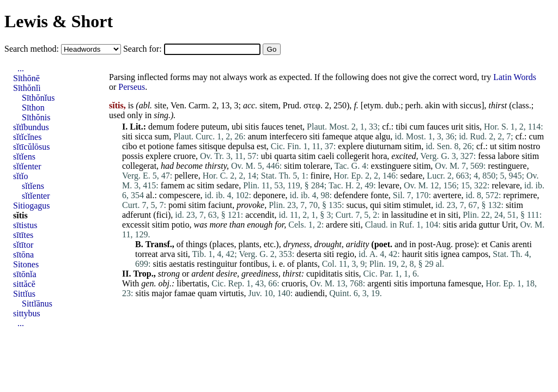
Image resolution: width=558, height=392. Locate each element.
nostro (529, 146)
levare (389, 185)
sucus (356, 205)
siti (128, 136)
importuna (428, 283)
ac (191, 185)
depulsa (241, 146)
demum (161, 127)
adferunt (137, 215)
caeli (326, 156)
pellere (186, 176)
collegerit (353, 156)
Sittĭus (24, 294)
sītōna (23, 255)
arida (468, 225)
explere (351, 146)
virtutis (231, 293)
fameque (337, 136)
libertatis (192, 283)
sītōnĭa (25, 274)
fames (186, 146)
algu (383, 136)
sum (162, 136)
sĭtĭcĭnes (27, 137)
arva (168, 254)
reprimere (520, 195)
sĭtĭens (24, 157)
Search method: (33, 49)
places (223, 244)
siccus (471, 105)
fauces (272, 127)
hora (379, 156)
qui (375, 205)
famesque (465, 283)
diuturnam (384, 146)
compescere (180, 195)
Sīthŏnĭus (38, 98)
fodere (188, 127)
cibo (130, 146)
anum (258, 136)
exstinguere (391, 166)
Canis (500, 244)
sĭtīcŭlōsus (32, 147)
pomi (177, 205)
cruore (184, 156)
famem (173, 185)
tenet (294, 127)
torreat (147, 254)
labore (508, 156)
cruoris (294, 283)
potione (161, 146)
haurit (412, 254)
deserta (309, 254)
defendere (351, 195)
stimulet (417, 205)
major (162, 293)
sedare (412, 176)
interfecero (288, 136)
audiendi (310, 293)
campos (475, 254)
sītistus (25, 225)
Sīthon (33, 108)
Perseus (132, 87)
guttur (489, 225)
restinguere (508, 166)
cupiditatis (325, 274)
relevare (506, 185)
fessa (487, 156)
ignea (450, 254)
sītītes (23, 235)
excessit (136, 225)
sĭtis (20, 215)
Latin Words (515, 77)
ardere (337, 225)
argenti (379, 283)
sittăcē (24, 284)
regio (345, 254)
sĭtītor (23, 245)
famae (185, 293)
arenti (522, 244)
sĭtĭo (21, 176)
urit (457, 127)
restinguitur (217, 264)
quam (208, 293)
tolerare (317, 166)
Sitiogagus (32, 206)
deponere (269, 195)
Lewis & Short (59, 21)
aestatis (182, 264)
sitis (252, 127)
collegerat (139, 166)
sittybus (27, 313)
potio (181, 225)
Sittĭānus (37, 304)
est (262, 146)
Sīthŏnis (36, 117)
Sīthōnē (26, 78)
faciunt (220, 205)
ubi (237, 127)
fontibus (253, 264)
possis (133, 156)
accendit (260, 215)
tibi (401, 127)
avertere (447, 195)
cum (417, 127)
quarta (285, 156)
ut (493, 146)
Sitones (26, 264)
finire (320, 176)
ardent (202, 274)
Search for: (144, 49)
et (143, 146)
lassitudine (409, 215)
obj (163, 283)
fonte (380, 195)
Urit (509, 225)
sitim (413, 146)
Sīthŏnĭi (27, 88)
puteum (214, 127)
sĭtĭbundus (31, 127)
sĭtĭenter (27, 166)
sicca (144, 136)
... (21, 68)
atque (364, 136)
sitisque (212, 146)
